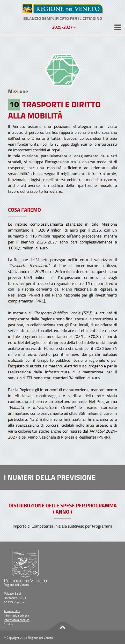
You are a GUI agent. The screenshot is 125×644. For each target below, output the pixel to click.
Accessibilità (12, 611)
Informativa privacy (16, 615)
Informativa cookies (17, 620)
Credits (9, 624)
